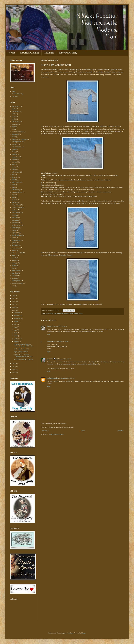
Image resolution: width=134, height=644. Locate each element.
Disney (14, 152)
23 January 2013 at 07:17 (63, 341)
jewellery (15, 200)
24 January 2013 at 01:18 (67, 378)
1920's (14, 117)
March (16, 336)
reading (14, 250)
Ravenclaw (15, 245)
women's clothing (17, 283)
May (16, 330)
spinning (14, 266)
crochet (14, 149)
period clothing (74, 313)
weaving (14, 278)
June (16, 327)
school (14, 258)
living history (60, 313)
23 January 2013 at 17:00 (64, 359)
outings (14, 230)
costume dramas (17, 147)
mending (14, 215)
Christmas (15, 134)
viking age (15, 276)
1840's (14, 109)
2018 (14, 296)
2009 (14, 372)
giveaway (15, 177)
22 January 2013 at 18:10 (59, 326)
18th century (16, 111)
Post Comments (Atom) (56, 434)
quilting (14, 243)
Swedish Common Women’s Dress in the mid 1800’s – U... (24, 345)
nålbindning (15, 228)
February (17, 339)
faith (13, 164)
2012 (14, 364)
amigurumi (15, 124)
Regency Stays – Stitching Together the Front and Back (23, 355)
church (14, 137)
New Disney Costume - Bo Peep (23, 359)
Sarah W (50, 359)
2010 (14, 369)
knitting (14, 202)
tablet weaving (16, 270)
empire (14, 159)
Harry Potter (16, 182)
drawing (14, 154)
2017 (14, 298)
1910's (14, 114)
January (17, 342)
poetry (14, 238)
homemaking (16, 190)
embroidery (15, 157)
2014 (14, 307)
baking (14, 127)
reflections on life (17, 253)
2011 (14, 367)
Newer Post (45, 431)
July (15, 324)
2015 (14, 304)
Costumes (49, 53)
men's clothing (16, 212)
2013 (14, 310)
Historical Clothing (29, 53)
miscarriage (15, 220)
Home (12, 53)
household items (17, 192)
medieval (67, 313)
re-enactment (16, 248)
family (14, 167)
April (16, 333)
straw (13, 268)
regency (14, 255)
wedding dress (16, 281)
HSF (55, 313)
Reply (49, 335)
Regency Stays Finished (21, 352)
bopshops (70, 633)
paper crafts (15, 233)
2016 (14, 301)
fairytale (14, 162)
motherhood (15, 223)
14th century (50, 313)
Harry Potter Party (68, 53)
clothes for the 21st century (20, 139)
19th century (16, 121)
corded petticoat (17, 142)
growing (14, 180)
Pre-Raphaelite (16, 240)
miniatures (15, 217)
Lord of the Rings (17, 207)
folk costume (16, 172)
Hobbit (14, 185)
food (13, 175)
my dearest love (17, 225)
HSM (13, 197)
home (13, 187)
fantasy (14, 170)
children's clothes (17, 132)
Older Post (120, 431)
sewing (81, 313)
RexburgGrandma (53, 378)
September (17, 318)
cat (13, 129)
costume (14, 144)
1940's (14, 119)
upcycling (15, 273)
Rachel (49, 326)
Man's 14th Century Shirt (21, 349)
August (16, 321)
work (13, 286)
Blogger (84, 633)
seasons (14, 260)
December (17, 313)
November (17, 316)
